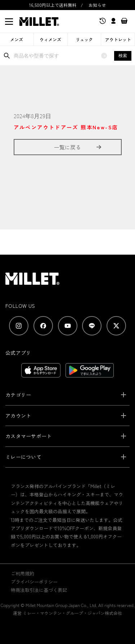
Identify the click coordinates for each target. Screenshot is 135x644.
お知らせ (97, 5)
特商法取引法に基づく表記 (39, 590)
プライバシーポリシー (34, 582)
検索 (123, 56)
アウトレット (118, 39)
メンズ (17, 39)
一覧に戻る (67, 147)
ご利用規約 (22, 573)
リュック (84, 39)
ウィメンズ (50, 39)
